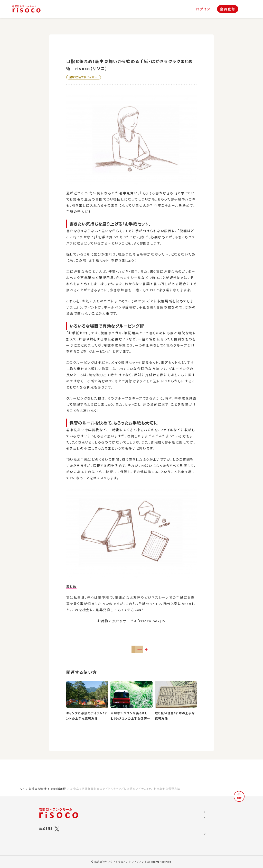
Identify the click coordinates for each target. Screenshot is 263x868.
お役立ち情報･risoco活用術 (48, 786)
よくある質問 (156, 828)
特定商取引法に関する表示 (198, 828)
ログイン (203, 9)
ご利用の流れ (118, 831)
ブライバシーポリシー (194, 841)
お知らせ (154, 814)
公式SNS (46, 825)
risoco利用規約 (191, 821)
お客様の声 (156, 821)
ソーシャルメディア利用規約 (198, 814)
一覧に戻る (132, 751)
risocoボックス (124, 825)
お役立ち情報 (157, 808)
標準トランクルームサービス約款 (201, 834)
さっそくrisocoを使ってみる (134, 654)
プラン (113, 814)
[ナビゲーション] (247, 9)
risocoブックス (123, 819)
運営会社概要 (189, 808)
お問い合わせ (157, 834)
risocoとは (117, 808)
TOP (22, 785)
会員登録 (228, 9)
